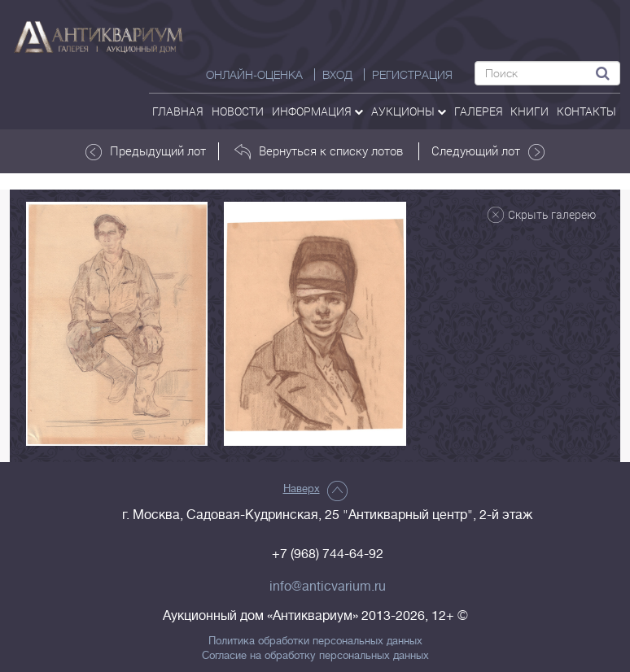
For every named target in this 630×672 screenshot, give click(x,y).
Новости (238, 111)
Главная (178, 111)
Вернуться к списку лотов (319, 151)
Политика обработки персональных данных (315, 641)
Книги (529, 111)
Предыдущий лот (146, 151)
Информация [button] (317, 111)
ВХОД (337, 75)
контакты (586, 111)
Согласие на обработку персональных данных (315, 656)
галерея (479, 111)
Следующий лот (488, 151)
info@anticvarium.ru (328, 587)
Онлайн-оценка (254, 75)
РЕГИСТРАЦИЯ (412, 75)
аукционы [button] (409, 111)
